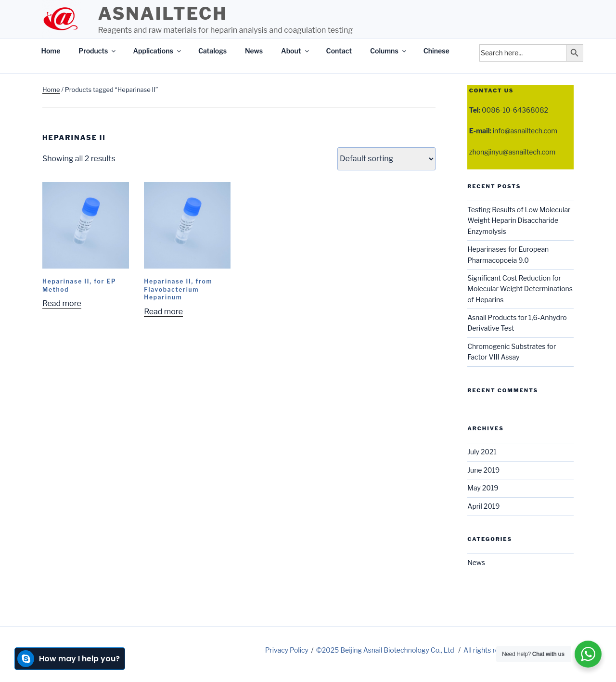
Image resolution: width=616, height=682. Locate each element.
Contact (339, 51)
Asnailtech (162, 13)
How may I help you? (69, 659)
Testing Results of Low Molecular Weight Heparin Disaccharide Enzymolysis (519, 220)
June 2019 (483, 470)
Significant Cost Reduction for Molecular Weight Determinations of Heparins (520, 289)
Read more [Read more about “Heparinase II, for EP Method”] (62, 303)
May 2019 (483, 488)
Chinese (436, 51)
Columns (389, 51)
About (296, 51)
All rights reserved (492, 650)
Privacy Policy (287, 650)
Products (98, 51)
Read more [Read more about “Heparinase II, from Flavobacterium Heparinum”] (163, 312)
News (254, 51)
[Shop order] (386, 159)
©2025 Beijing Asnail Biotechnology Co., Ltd (386, 650)
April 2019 (483, 506)
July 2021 (482, 452)
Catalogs (212, 51)
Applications (157, 51)
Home (51, 51)
